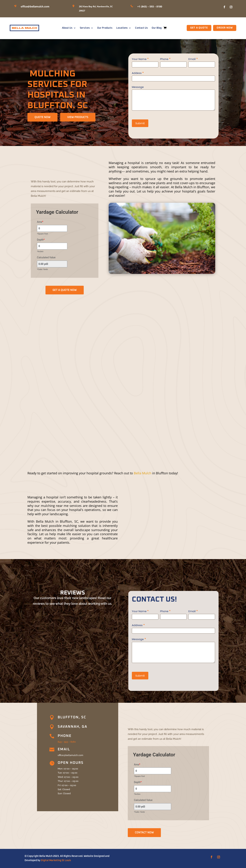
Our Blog (157, 28)
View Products (78, 117)
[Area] (52, 228)
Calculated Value (46, 257)
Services (85, 28)
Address (138, 625)
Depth (41, 240)
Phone (165, 59)
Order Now (225, 28)
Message (138, 87)
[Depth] (52, 246)
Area (40, 222)
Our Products (105, 28)
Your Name (140, 59)
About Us (67, 28)
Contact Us (141, 28)
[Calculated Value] (52, 264)
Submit (140, 123)
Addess (138, 73)
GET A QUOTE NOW (65, 290)
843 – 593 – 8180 (67, 742)
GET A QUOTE (199, 28)
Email (193, 59)
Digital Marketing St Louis (56, 860)
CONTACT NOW (144, 833)
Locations (122, 28)
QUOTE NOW (42, 117)
